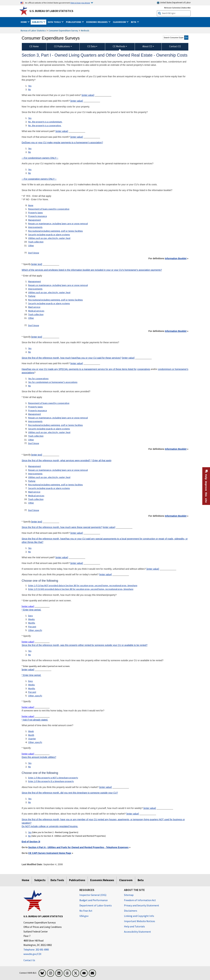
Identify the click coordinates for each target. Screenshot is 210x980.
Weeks (31, 619)
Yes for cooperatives (38, 378)
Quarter (32, 739)
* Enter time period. (31, 610)
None (31, 205)
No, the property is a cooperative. (45, 125)
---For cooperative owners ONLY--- (39, 179)
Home (26, 880)
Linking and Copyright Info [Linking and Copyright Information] (139, 916)
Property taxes (36, 213)
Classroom (126, 880)
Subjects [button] (38, 22)
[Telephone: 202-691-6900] (49, 950)
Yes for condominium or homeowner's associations (53, 382)
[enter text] (37, 264)
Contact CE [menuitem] (175, 46)
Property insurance (38, 216)
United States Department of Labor (174, 3)
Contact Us (29, 960)
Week (31, 731)
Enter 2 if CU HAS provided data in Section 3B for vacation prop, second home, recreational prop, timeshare (81, 589)
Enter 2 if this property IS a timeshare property (51, 781)
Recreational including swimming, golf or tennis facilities (56, 231)
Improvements (35, 227)
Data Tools (57, 880)
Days (31, 616)
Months (32, 623)
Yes (30, 86)
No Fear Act (86, 911)
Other (31, 245)
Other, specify (35, 630)
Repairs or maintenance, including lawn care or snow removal (58, 224)
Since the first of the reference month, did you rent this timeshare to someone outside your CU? (70, 793)
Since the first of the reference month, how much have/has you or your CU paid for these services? (72, 358)
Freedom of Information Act (140, 900)
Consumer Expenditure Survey (63, 31)
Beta (141, 880)
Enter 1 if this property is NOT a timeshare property (53, 778)
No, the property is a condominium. (45, 122)
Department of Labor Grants (96, 905)
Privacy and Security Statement (142, 905)
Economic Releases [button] (97, 22)
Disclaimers (131, 911)
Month (31, 735)
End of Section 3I (31, 842)
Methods (85, 31)
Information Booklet (176, 258)
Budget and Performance (94, 900)
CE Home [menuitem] (34, 46)
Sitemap (129, 895)
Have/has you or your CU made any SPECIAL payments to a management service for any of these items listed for (79, 369)
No (30, 89)
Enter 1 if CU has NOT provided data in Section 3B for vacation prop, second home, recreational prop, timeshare (83, 585)
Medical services (36, 311)
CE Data (91, 46)
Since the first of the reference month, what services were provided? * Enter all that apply (67, 460)
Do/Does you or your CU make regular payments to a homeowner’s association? (62, 143)
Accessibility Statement (137, 932)
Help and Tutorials (134, 926)
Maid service (34, 307)
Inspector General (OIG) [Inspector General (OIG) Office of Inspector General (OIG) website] (93, 895)
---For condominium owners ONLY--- (40, 158)
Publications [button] (74, 22)
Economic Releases (102, 880)
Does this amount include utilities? (39, 757)
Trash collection (36, 242)
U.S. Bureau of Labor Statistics (51, 11)
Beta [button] (134, 22)
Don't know (34, 253)
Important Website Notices (140, 921)
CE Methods (119, 46)
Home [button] (24, 22)
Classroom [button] (120, 22)
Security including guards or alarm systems (49, 235)
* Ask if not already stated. (35, 720)
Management (35, 220)
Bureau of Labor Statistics (33, 31)
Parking (32, 296)
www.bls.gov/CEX (32, 954)
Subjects (40, 880)
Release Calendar (172, 8)
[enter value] (88, 95)
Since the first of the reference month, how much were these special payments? (62, 527)
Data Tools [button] (54, 22)
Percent (32, 627)
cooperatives (144, 369)
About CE (147, 46)
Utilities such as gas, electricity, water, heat (49, 238)
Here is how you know (80, 3)
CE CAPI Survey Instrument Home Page (50, 853)
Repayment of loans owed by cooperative (49, 209)
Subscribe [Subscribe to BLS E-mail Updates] (186, 8)
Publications (77, 880)
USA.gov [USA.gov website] (84, 916)
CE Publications (62, 46)
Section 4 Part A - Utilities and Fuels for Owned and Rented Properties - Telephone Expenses (78, 847)
